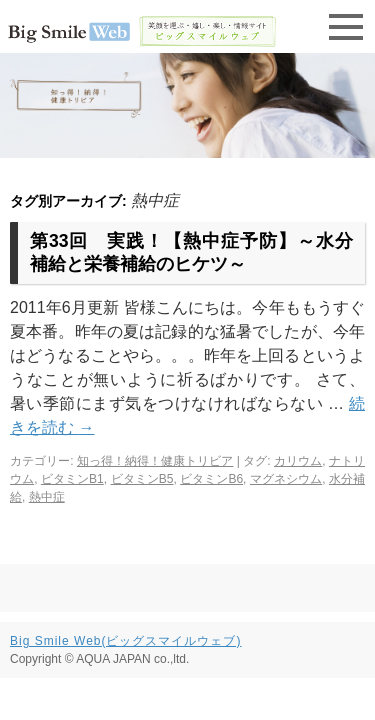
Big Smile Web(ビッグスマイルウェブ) (125, 641)
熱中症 (47, 497)
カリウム (298, 461)
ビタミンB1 (72, 479)
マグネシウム (286, 479)
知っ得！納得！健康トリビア (155, 461)
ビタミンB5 (142, 479)
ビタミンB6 (211, 479)
